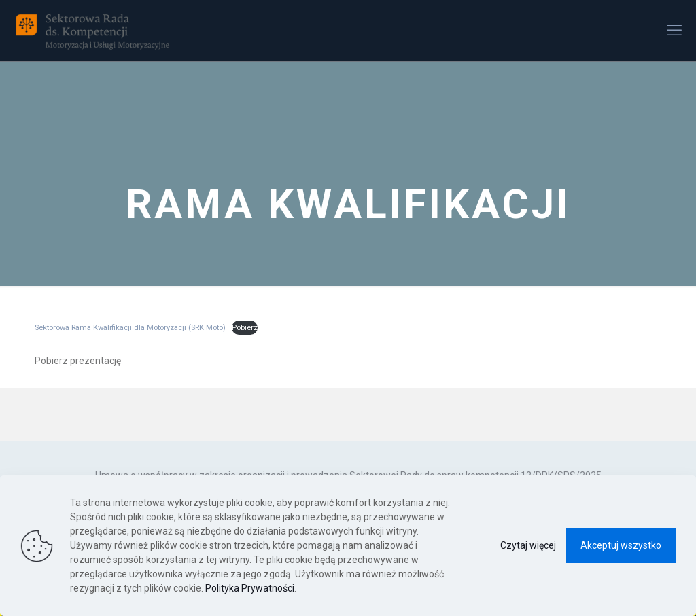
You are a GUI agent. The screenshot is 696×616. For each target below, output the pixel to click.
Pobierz (245, 328)
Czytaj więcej (528, 545)
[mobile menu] (674, 31)
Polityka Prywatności (250, 588)
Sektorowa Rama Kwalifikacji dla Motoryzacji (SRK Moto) (130, 328)
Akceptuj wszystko (621, 545)
